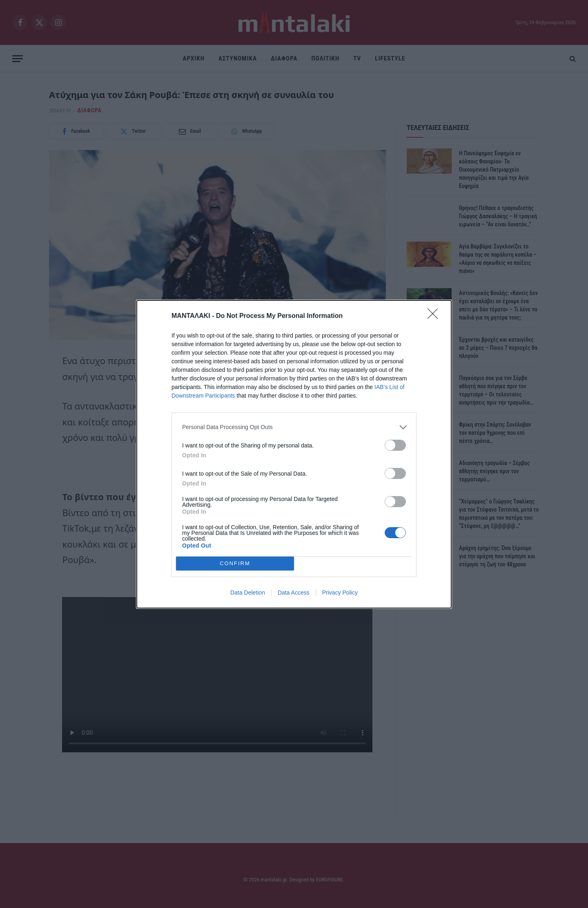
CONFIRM (235, 563)
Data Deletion (248, 593)
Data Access (294, 593)
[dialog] (294, 454)
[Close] (435, 316)
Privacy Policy (340, 593)
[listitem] (294, 427)
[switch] (395, 445)
